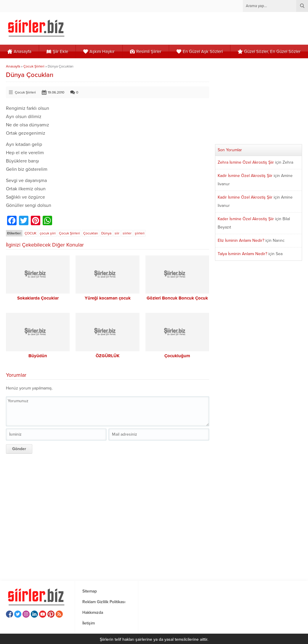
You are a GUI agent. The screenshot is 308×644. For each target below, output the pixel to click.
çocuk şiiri (48, 233)
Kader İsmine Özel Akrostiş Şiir (246, 219)
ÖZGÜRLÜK (108, 356)
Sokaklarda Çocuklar (38, 298)
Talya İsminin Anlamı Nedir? (242, 254)
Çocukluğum (177, 356)
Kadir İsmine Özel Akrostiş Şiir (245, 176)
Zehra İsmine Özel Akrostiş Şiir (246, 162)
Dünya (106, 233)
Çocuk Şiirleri (34, 66)
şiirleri (140, 233)
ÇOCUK (31, 233)
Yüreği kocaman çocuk (108, 298)
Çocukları (91, 233)
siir (117, 233)
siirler (127, 233)
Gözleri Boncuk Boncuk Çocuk (177, 298)
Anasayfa (13, 66)
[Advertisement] (106, 515)
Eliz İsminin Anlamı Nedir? (241, 240)
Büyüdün (38, 356)
